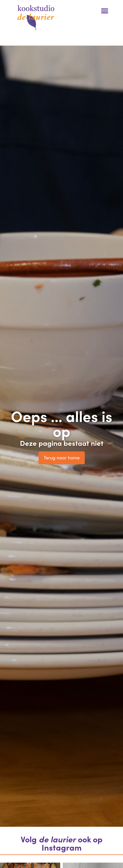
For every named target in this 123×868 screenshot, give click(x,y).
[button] (104, 11)
